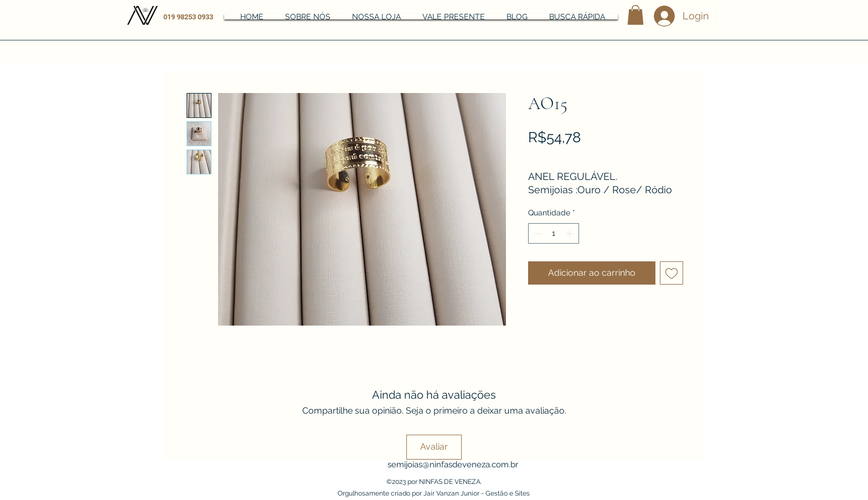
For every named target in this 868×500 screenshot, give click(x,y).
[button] (635, 15)
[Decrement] (537, 233)
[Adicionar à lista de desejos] (671, 273)
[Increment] (570, 233)
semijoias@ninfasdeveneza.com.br (453, 465)
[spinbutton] (554, 233)
